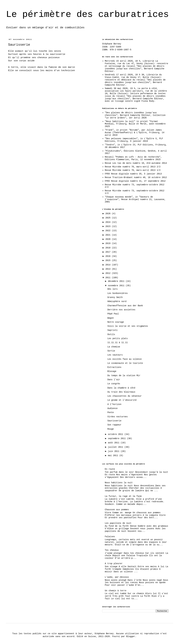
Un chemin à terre (116, 591)
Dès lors (112, 289)
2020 (109, 239)
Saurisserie (114, 421)
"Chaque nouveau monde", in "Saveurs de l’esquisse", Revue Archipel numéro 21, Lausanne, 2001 (135, 199)
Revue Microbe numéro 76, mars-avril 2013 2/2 (133, 167)
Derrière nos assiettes (121, 310)
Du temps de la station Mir (124, 376)
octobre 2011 (116, 434)
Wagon (111, 318)
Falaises (110, 537)
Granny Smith (115, 297)
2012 (109, 273)
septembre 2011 (117, 439)
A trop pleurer (114, 564)
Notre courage (116, 322)
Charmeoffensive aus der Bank (125, 306)
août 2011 (114, 443)
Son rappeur (114, 425)
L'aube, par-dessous (117, 577)
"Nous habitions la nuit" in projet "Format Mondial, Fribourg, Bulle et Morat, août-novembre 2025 (135, 124)
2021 (109, 235)
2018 (109, 248)
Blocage (112, 371)
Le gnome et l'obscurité (122, 400)
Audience (112, 408)
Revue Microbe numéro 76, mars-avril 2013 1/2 (133, 170)
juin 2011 (114, 451)
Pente (111, 412)
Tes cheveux (112, 550)
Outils (111, 334)
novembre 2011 (117, 286)
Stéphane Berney (112, 44)
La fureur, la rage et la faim (123, 496)
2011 (109, 278)
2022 (109, 231)
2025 (109, 218)
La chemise (114, 347)
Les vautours (115, 355)
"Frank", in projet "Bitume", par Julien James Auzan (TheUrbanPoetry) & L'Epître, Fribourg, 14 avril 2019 (135, 133)
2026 (109, 214)
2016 (109, 256)
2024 (109, 222)
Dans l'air (114, 380)
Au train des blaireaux (121, 392)
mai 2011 (114, 456)
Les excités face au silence (125, 359)
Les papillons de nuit (118, 523)
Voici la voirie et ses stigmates (128, 326)
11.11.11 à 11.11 (118, 343)
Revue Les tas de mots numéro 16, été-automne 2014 (136, 163)
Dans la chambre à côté (121, 388)
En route (110, 469)
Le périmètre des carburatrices (87, 14)
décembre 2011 (117, 281)
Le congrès (114, 384)
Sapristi (112, 330)
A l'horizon (114, 404)
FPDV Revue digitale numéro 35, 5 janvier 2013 (133, 174)
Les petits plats (118, 338)
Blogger (131, 636)
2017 (109, 252)
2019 (109, 243)
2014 (109, 265)
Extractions (114, 367)
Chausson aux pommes (117, 510)
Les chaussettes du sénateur (125, 396)
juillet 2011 (116, 447)
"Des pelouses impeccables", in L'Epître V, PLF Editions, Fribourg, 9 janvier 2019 (134, 140)
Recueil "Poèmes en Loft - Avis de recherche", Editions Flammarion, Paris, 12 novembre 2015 (133, 158)
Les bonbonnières (118, 293)
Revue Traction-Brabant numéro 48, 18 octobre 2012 (136, 177)
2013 (109, 269)
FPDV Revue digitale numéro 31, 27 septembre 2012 (135, 181)
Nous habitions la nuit (119, 483)
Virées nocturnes (118, 417)
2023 (109, 226)
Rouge (111, 429)
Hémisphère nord (117, 301)
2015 (109, 260)
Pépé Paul (113, 314)
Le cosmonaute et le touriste (125, 363)
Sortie (111, 351)
